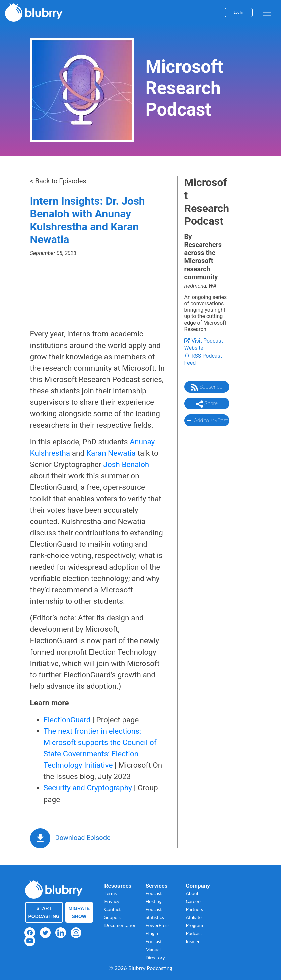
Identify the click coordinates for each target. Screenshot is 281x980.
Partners (195, 909)
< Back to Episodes (58, 181)
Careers (194, 901)
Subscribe (207, 387)
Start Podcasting (44, 912)
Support (113, 917)
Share (207, 404)
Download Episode (83, 838)
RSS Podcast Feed (203, 359)
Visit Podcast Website (204, 344)
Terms (111, 893)
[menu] (267, 13)
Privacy (112, 901)
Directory (155, 957)
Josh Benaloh (126, 465)
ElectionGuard (67, 720)
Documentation (121, 925)
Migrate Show (79, 912)
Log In (239, 13)
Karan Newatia (111, 453)
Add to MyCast (206, 420)
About (192, 893)
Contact (113, 909)
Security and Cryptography (88, 788)
